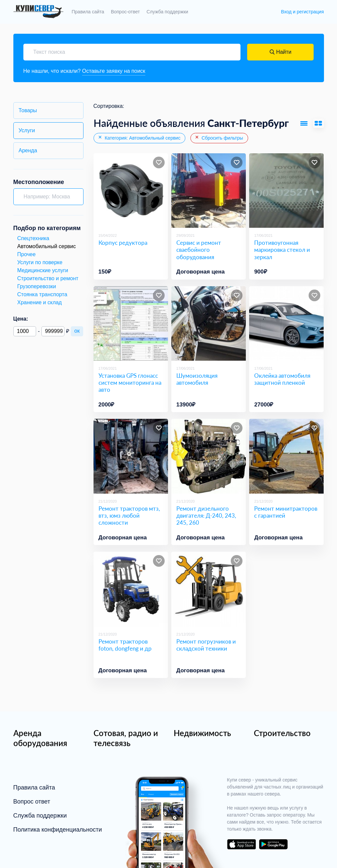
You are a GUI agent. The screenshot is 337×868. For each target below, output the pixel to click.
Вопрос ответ (32, 802)
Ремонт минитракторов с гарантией (286, 512)
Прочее (27, 254)
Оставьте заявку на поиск (114, 71)
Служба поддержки (167, 12)
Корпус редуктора (123, 243)
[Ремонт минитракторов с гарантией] (286, 456)
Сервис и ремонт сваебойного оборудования (199, 250)
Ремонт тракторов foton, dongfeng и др (125, 645)
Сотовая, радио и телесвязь (126, 738)
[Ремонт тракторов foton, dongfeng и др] (131, 589)
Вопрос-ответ (125, 12)
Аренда (28, 150)
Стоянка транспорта (42, 294)
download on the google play (274, 844)
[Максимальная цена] (53, 331)
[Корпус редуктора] (131, 191)
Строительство (282, 733)
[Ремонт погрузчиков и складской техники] (209, 589)
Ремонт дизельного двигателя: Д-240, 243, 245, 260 (206, 516)
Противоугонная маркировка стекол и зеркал (282, 250)
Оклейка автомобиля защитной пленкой (282, 379)
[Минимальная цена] (25, 331)
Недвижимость (202, 733)
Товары (28, 110)
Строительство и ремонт (48, 278)
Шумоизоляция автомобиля (197, 379)
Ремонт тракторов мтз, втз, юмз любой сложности (129, 516)
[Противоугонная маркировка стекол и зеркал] (286, 191)
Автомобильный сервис (47, 246)
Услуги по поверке (40, 262)
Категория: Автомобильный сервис (139, 138)
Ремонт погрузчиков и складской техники (206, 645)
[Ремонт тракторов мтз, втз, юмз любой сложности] (131, 456)
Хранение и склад (40, 302)
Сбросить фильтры (219, 138)
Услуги (27, 130)
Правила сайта (88, 12)
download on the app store (241, 844)
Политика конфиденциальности (58, 830)
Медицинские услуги (43, 270)
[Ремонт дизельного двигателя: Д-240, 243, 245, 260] (209, 456)
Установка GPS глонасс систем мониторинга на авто (130, 383)
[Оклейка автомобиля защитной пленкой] (286, 323)
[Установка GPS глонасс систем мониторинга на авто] (131, 323)
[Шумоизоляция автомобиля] (209, 323)
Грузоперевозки (37, 286)
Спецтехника (33, 238)
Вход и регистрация (302, 12)
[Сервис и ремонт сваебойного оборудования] (209, 191)
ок (77, 331)
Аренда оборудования (40, 738)
